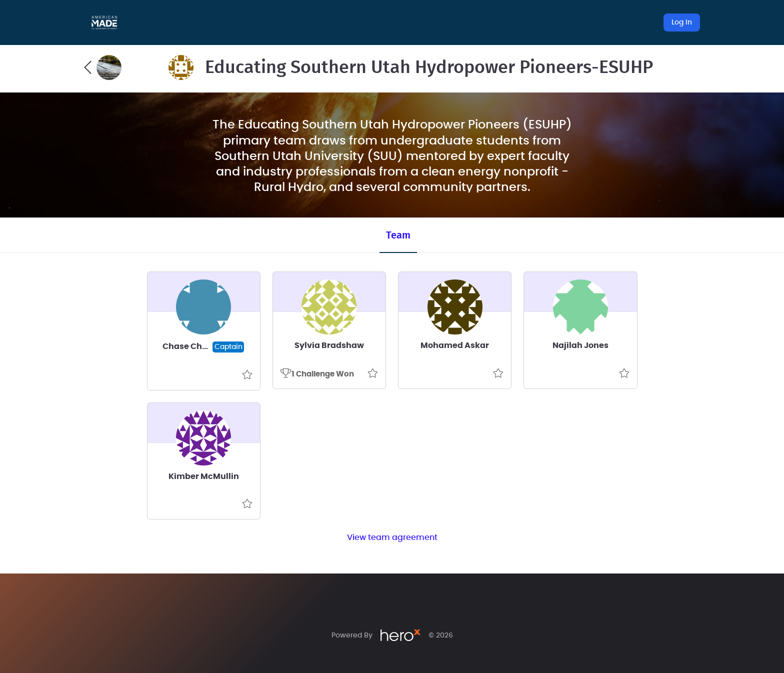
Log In (682, 22)
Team (398, 235)
